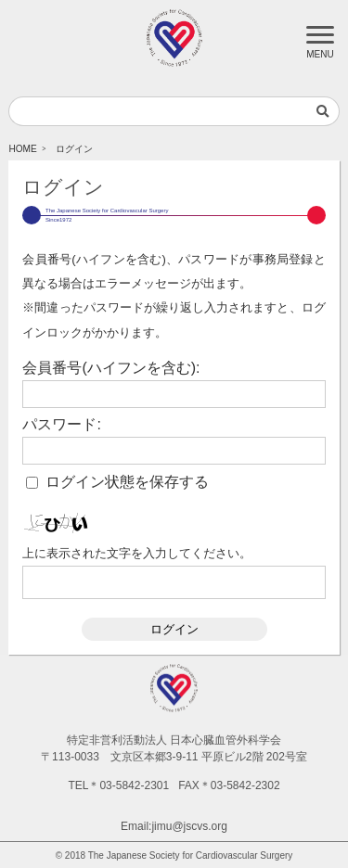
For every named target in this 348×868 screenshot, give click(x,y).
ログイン (174, 629)
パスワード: (61, 425)
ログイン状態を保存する (127, 482)
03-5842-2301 (134, 785)
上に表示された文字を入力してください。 (137, 553)
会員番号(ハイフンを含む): (111, 368)
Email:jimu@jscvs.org (174, 826)
